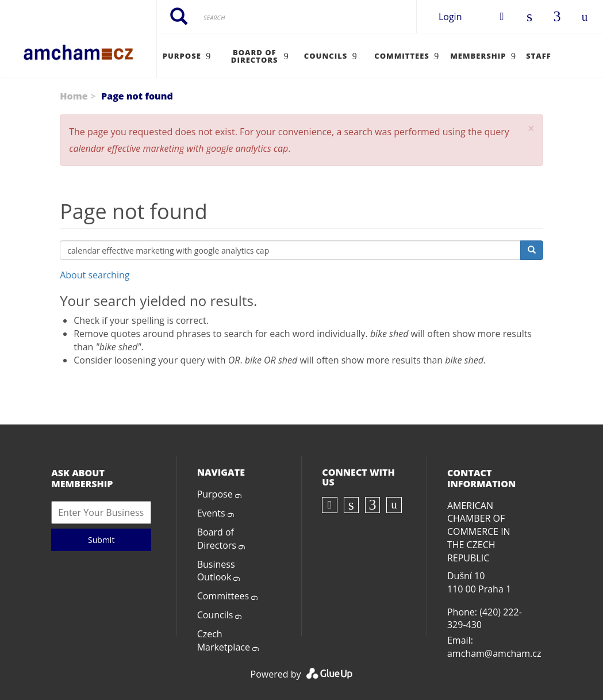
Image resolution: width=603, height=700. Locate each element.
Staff (539, 56)
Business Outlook (216, 571)
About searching (95, 275)
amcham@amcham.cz (494, 653)
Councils (215, 615)
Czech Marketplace (224, 640)
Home (74, 96)
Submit (101, 540)
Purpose (215, 494)
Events (211, 513)
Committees (223, 596)
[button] (531, 129)
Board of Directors (217, 539)
